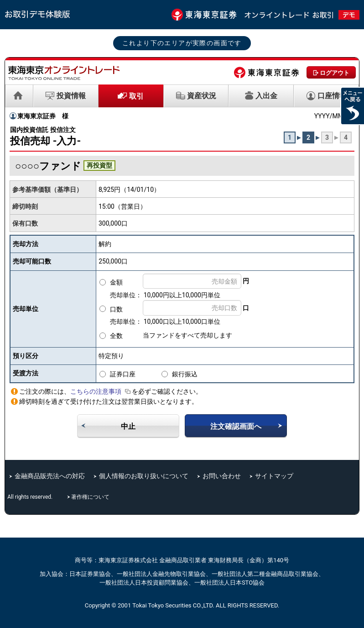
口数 (116, 309)
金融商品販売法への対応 (50, 476)
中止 (128, 426)
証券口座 (123, 374)
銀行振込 (185, 374)
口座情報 (332, 96)
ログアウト (335, 73)
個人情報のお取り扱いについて (144, 476)
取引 (136, 96)
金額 (116, 282)
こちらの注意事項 (101, 391)
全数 (116, 336)
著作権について (91, 497)
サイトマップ (274, 476)
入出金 (266, 96)
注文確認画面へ (236, 426)
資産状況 (202, 96)
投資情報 (71, 96)
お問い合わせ (222, 476)
